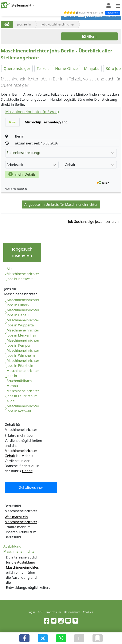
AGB (41, 612)
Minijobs (92, 68)
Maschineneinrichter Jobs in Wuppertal (23, 323)
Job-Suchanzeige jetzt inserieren (93, 222)
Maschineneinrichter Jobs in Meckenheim (23, 333)
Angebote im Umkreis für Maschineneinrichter (61, 204)
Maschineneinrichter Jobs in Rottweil (23, 409)
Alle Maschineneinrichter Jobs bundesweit (23, 274)
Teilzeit (43, 68)
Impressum (54, 612)
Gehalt (27, 471)
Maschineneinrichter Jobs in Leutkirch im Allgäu (23, 396)
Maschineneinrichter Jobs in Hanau (23, 313)
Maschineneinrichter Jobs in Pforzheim (23, 363)
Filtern (89, 36)
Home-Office (66, 68)
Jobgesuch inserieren (22, 252)
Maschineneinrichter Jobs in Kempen (23, 343)
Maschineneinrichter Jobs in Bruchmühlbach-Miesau (23, 378)
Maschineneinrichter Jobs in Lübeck (23, 302)
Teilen (106, 183)
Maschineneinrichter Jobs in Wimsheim (23, 353)
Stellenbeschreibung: (60, 153)
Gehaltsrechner (31, 488)
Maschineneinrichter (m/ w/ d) (32, 112)
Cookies (88, 612)
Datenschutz (72, 612)
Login (31, 612)
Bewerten (113, 13)
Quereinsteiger (17, 68)
